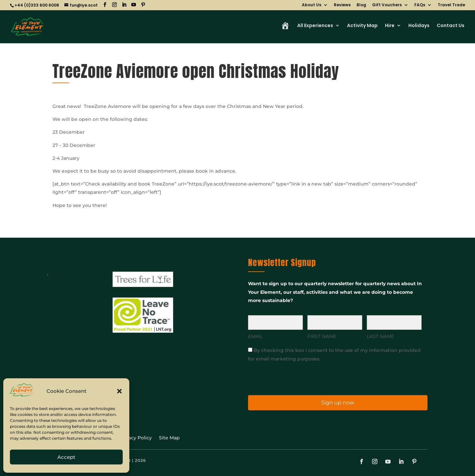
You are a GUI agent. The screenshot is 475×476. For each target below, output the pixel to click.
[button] (119, 391)
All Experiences (315, 26)
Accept (66, 457)
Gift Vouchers (387, 5)
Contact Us (451, 26)
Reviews (342, 5)
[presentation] (289, 378)
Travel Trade (451, 5)
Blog (361, 5)
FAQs (420, 5)
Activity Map (362, 26)
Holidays (419, 26)
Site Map (169, 438)
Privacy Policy (135, 438)
